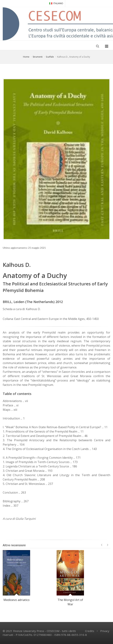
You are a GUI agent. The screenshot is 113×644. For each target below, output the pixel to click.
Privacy (105, 631)
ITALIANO (56, 3)
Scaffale (50, 57)
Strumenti (38, 57)
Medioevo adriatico (17, 600)
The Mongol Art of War (70, 602)
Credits (90, 631)
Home (26, 57)
